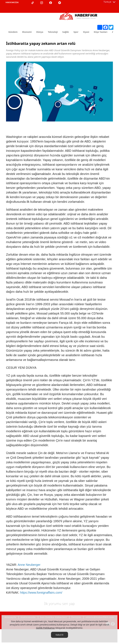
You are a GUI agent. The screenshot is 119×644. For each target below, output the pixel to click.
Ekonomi (27, 32)
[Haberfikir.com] (79, 15)
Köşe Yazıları (101, 32)
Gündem (13, 32)
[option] (59, 91)
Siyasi (86, 32)
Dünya (40, 32)
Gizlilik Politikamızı (45, 628)
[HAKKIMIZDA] (12, 2)
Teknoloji (53, 32)
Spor (76, 32)
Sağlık (66, 32)
